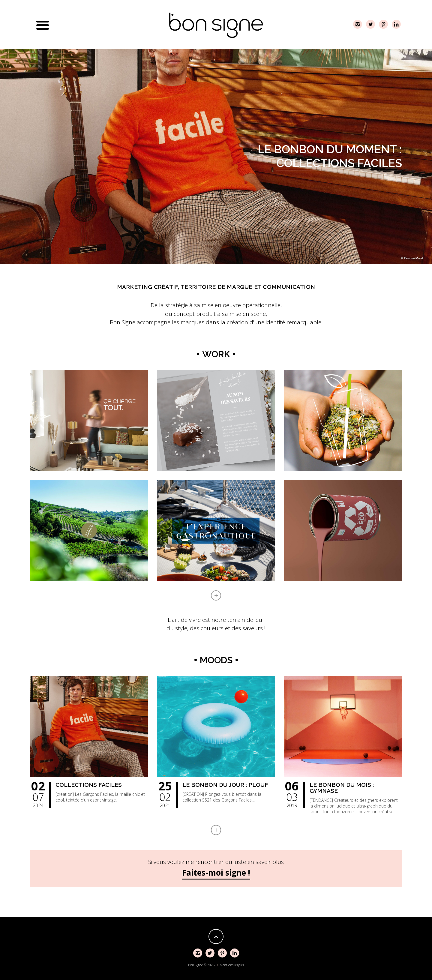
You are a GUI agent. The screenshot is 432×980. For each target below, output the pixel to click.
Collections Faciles (339, 163)
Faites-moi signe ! (216, 873)
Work (216, 354)
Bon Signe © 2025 (201, 965)
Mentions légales (232, 965)
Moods (216, 660)
